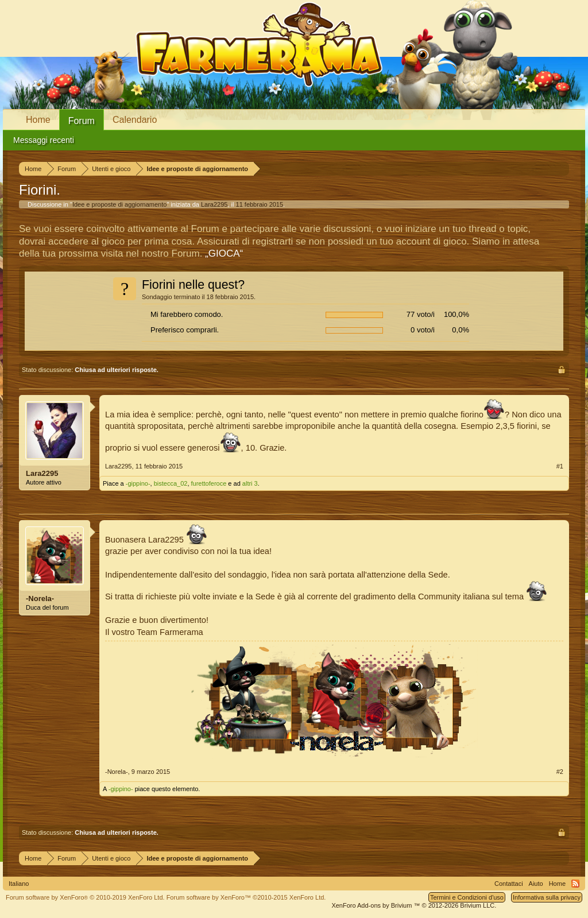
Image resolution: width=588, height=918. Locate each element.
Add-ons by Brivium (414, 905)
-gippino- (138, 483)
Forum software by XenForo (85, 897)
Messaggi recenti (44, 140)
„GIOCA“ (224, 253)
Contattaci (509, 884)
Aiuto (536, 884)
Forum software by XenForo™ (246, 897)
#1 (560, 466)
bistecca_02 (171, 483)
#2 (560, 772)
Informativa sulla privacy (547, 897)
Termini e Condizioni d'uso (467, 897)
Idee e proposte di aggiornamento (120, 204)
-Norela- (40, 599)
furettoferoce (209, 483)
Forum (82, 121)
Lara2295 (214, 204)
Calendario (135, 120)
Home (38, 120)
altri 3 (250, 483)
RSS (575, 884)
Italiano (19, 884)
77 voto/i (421, 314)
